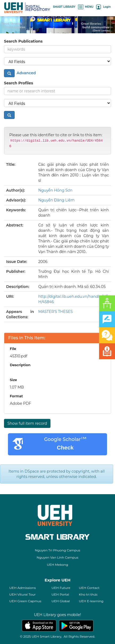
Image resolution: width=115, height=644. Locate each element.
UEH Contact (89, 588)
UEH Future (61, 588)
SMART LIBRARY (64, 7)
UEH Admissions (23, 588)
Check (65, 447)
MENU (86, 7)
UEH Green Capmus (25, 601)
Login (103, 7)
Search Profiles (18, 83)
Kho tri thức (88, 594)
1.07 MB (17, 387)
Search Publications (23, 41)
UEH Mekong (58, 565)
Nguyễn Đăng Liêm (56, 200)
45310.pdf (19, 356)
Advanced (26, 73)
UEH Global (61, 601)
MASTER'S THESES (56, 312)
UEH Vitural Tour (22, 594)
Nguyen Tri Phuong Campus (57, 550)
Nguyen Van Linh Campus (57, 557)
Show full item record (27, 423)
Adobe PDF (20, 403)
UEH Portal (60, 594)
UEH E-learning (91, 601)
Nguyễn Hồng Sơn (55, 190)
